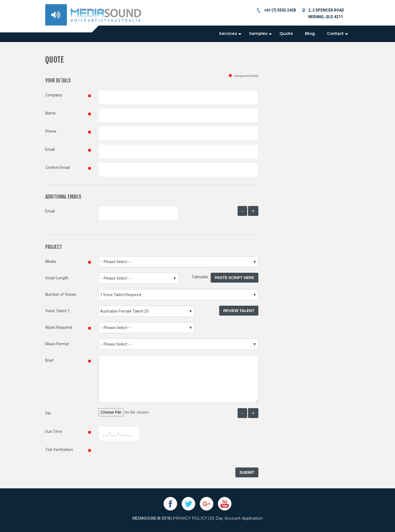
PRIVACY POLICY (190, 518)
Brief (50, 360)
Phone (51, 131)
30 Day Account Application (236, 518)
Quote (286, 33)
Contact (335, 33)
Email (50, 149)
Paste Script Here (235, 278)
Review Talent (239, 311)
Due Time (54, 431)
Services (228, 33)
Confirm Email (57, 168)
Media (51, 261)
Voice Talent (56, 311)
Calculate (201, 277)
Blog (310, 33)
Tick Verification (59, 450)
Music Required (59, 327)
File (48, 413)
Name (50, 113)
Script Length (57, 278)
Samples (258, 33)
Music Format (57, 344)
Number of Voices (61, 294)
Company (54, 95)
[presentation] (140, 455)
